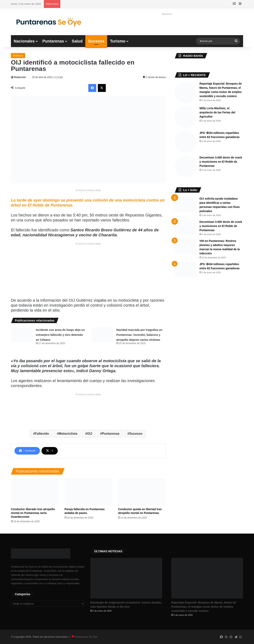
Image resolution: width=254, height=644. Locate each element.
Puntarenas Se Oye (86, 637)
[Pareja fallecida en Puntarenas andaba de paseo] (88, 492)
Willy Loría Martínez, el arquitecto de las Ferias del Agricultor (217, 112)
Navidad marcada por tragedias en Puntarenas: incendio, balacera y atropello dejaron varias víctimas (139, 335)
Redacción (20, 77)
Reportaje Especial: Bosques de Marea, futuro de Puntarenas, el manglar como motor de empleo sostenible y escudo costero (204, 607)
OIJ (90, 434)
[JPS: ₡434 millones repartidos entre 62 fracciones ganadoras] (186, 142)
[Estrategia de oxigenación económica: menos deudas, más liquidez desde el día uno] (126, 578)
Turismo (118, 41)
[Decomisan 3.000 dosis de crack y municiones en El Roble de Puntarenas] (186, 166)
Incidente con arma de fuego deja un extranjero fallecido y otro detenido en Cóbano (60, 335)
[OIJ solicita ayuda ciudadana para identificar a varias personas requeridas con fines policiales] (186, 204)
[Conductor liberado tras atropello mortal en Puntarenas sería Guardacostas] (35, 492)
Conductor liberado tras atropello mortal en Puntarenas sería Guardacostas (33, 513)
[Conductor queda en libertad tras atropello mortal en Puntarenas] (142, 492)
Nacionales (24, 41)
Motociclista (68, 434)
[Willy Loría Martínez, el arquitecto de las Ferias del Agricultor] (186, 117)
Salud (77, 41)
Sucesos (96, 41)
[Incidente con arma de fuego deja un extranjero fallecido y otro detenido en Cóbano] (22, 335)
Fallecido (42, 434)
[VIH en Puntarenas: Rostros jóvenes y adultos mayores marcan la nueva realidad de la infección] (186, 246)
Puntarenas (53, 41)
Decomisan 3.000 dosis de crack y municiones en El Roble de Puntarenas (221, 162)
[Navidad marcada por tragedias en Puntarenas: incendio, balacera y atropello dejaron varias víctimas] (102, 335)
